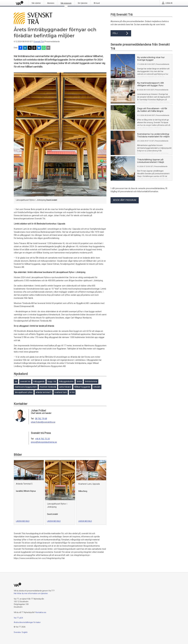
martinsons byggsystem (26, 387)
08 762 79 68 (41, 419)
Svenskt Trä (39, 42)
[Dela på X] (30, 48)
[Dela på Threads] (34, 48)
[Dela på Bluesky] (39, 48)
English (25, 632)
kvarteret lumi (61, 392)
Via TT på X (18, 618)
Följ (121, 33)
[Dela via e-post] (48, 48)
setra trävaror (65, 387)
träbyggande (39, 381)
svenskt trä (25, 381)
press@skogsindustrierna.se (44, 442)
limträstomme (91, 381)
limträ (79, 381)
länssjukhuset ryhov (24, 392)
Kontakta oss (41, 612)
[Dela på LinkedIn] (25, 48)
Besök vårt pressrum (125, 200)
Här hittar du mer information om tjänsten (31, 593)
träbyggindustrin (66, 381)
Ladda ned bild (23, 521)
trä (16, 381)
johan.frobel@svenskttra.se (43, 422)
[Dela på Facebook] (20, 48)
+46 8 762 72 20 (42, 439)
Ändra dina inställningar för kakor (27, 622)
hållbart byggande (82, 387)
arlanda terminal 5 (44, 392)
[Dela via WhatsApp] (44, 48)
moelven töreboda (48, 387)
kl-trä (72, 392)
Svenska (17, 632)
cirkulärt (97, 387)
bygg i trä (52, 381)
